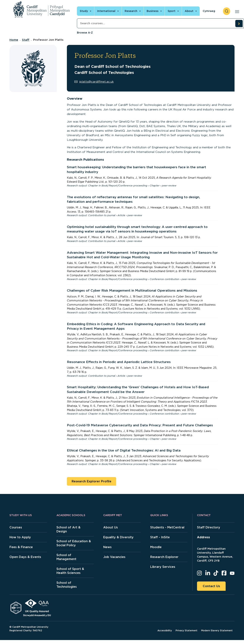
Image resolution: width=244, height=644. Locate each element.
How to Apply (20, 537)
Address (203, 537)
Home (14, 40)
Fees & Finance (21, 547)
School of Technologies (67, 585)
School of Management (66, 557)
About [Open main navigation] (189, 11)
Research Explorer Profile (91, 481)
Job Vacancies (114, 557)
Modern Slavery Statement (217, 630)
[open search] (227, 11)
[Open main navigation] (236, 11)
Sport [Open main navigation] (172, 11)
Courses (16, 527)
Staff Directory (209, 527)
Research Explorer (164, 557)
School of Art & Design (68, 529)
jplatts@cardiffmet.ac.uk (94, 82)
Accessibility (165, 630)
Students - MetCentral (167, 527)
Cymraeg (209, 11)
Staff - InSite (160, 537)
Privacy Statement (187, 630)
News (107, 547)
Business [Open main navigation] (152, 11)
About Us (111, 527)
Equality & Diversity (118, 537)
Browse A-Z (85, 33)
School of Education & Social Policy (74, 543)
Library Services (163, 567)
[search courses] (239, 23)
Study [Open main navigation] (84, 11)
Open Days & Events (25, 557)
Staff (26, 40)
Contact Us (211, 586)
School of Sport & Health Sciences (70, 571)
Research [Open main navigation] (131, 11)
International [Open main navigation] (106, 11)
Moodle (156, 547)
